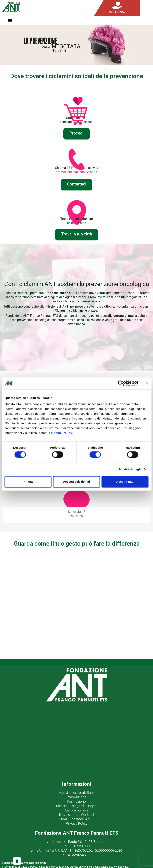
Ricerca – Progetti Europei (77, 806)
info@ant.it (51, 850)
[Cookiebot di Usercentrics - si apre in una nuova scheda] (121, 383)
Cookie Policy (62, 433)
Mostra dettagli (130, 469)
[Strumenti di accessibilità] (17, 861)
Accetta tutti (125, 482)
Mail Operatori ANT (77, 819)
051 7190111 (80, 846)
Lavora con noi (76, 810)
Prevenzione (76, 797)
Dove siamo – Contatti (76, 814)
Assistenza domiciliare (77, 792)
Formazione (76, 801)
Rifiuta (28, 482)
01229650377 (79, 855)
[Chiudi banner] (147, 383)
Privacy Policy (77, 823)
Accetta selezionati (76, 482)
